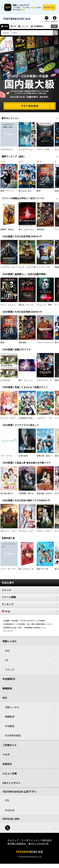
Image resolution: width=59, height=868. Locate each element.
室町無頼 (40, 229)
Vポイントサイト (11, 783)
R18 (54, 26)
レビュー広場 (10, 773)
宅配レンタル (12, 707)
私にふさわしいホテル (28, 569)
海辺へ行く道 (42, 569)
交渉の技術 (23, 456)
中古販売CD (39, 26)
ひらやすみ (5, 380)
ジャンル (29, 590)
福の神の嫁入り (7, 493)
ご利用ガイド (10, 745)
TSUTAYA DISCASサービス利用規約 (33, 621)
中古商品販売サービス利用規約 (14, 624)
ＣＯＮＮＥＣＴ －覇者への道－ (15, 149)
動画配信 (7, 688)
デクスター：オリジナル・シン (32, 531)
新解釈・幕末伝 (7, 229)
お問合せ (7, 764)
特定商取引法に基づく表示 (13, 628)
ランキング (29, 604)
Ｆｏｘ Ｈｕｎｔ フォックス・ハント (17, 305)
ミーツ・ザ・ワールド (10, 569)
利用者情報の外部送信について (35, 628)
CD (15, 26)
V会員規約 (15, 621)
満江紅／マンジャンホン (29, 305)
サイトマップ (8, 631)
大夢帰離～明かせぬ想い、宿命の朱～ (35, 493)
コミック (25, 26)
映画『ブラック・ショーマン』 (14, 191)
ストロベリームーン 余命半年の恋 (34, 149)
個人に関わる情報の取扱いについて (40, 624)
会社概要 (6, 621)
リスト (47, 21)
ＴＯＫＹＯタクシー (45, 343)
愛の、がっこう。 (26, 380)
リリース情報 (29, 597)
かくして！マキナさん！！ (12, 418)
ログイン (55, 21)
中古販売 (10, 726)
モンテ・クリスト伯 (27, 267)
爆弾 (39, 191)
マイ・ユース (6, 456)
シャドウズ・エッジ (9, 267)
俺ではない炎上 (25, 191)
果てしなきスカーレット (29, 229)
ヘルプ (6, 754)
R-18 (29, 611)
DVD (6, 26)
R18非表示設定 (13, 735)
